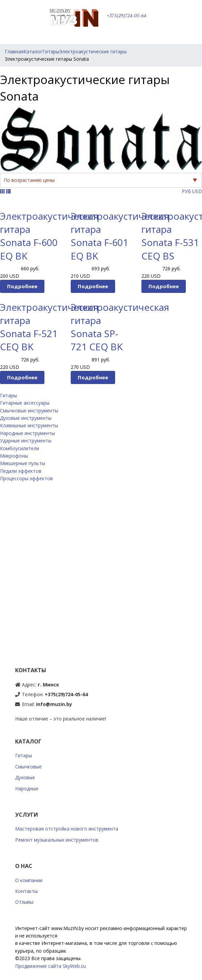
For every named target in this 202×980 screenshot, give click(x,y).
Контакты (26, 891)
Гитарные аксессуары (25, 403)
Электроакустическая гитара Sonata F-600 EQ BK (49, 236)
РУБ (186, 191)
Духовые (25, 777)
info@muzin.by (54, 704)
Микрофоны (14, 456)
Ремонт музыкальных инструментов (57, 840)
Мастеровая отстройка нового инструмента (67, 829)
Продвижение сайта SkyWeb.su (50, 966)
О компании (29, 880)
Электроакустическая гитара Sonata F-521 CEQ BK (49, 327)
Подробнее (22, 286)
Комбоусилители (20, 448)
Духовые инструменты (26, 418)
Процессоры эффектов (26, 478)
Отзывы (24, 902)
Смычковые (28, 767)
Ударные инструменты (26, 441)
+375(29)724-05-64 (126, 16)
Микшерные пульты (23, 463)
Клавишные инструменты (29, 425)
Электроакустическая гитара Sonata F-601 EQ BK (120, 236)
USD (197, 191)
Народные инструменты (27, 433)
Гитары (8, 395)
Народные (27, 788)
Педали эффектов (21, 471)
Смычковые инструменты (29, 411)
